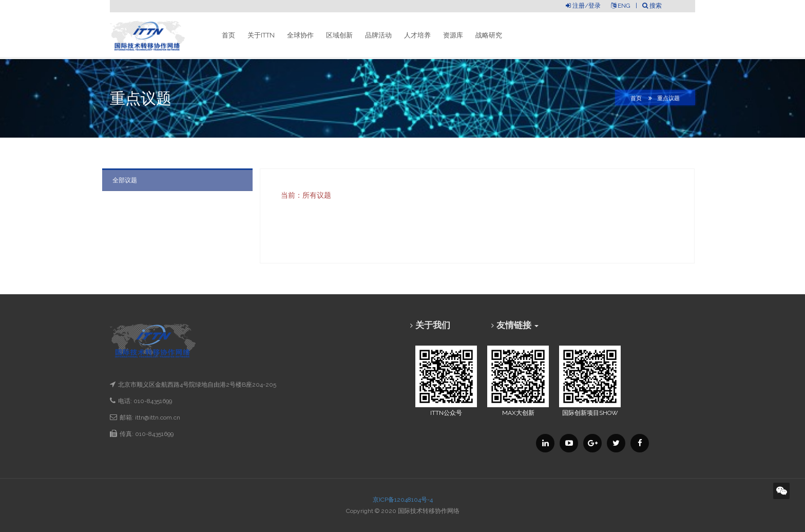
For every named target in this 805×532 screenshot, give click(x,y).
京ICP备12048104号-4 (403, 500)
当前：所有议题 (306, 195)
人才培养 (417, 35)
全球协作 (300, 35)
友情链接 (517, 325)
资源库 (453, 35)
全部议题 (125, 180)
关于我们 (433, 325)
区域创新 (339, 35)
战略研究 (489, 35)
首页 (228, 35)
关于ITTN (261, 35)
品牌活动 (378, 35)
